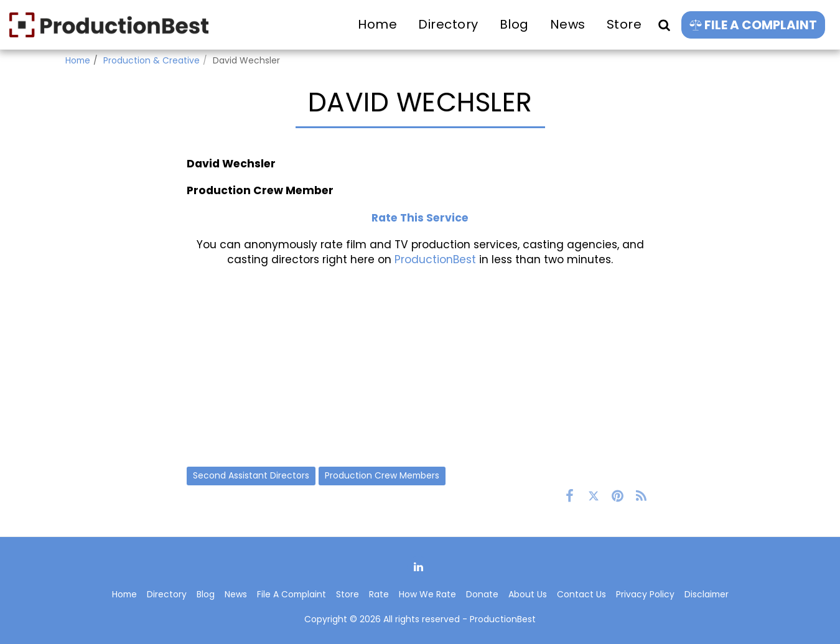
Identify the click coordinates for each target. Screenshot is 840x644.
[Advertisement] (420, 366)
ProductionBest (435, 259)
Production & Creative (152, 60)
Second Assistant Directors (251, 475)
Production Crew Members (382, 475)
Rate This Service (420, 218)
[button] (664, 25)
